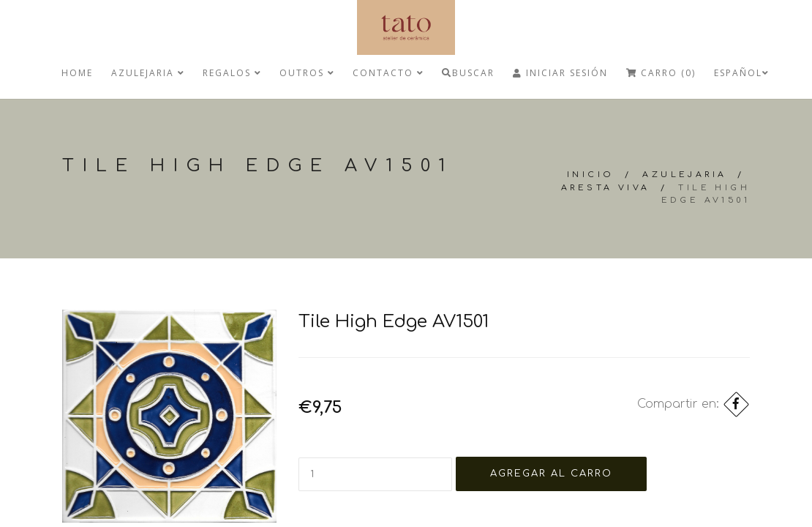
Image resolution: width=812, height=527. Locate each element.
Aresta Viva (605, 188)
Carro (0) (661, 73)
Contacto (388, 73)
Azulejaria (148, 73)
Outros (307, 73)
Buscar (468, 73)
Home (77, 73)
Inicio (590, 175)
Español (741, 73)
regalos (232, 73)
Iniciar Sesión (560, 73)
